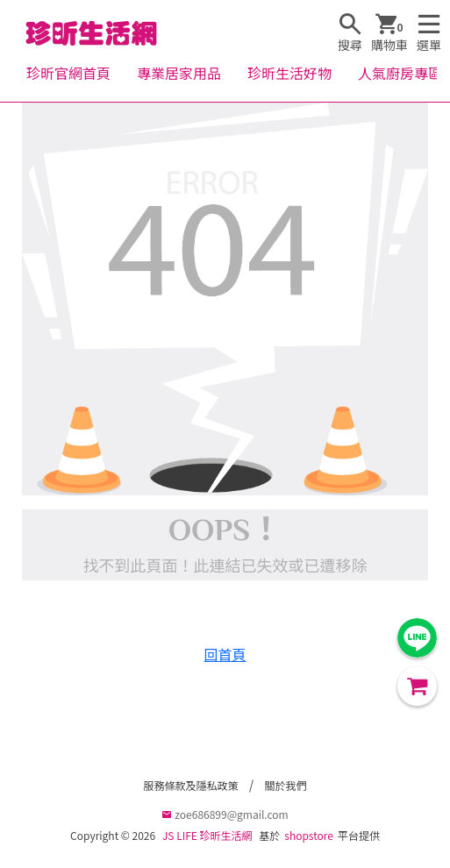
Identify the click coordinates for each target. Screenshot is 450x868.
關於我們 (286, 785)
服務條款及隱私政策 (190, 785)
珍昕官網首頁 (68, 73)
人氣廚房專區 (400, 73)
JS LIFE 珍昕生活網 (207, 835)
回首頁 (225, 654)
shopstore (309, 835)
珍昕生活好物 (289, 73)
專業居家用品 (179, 73)
